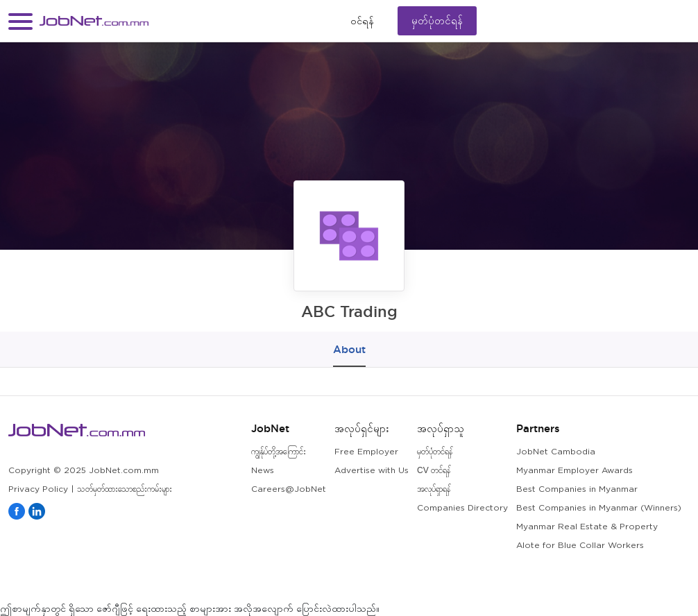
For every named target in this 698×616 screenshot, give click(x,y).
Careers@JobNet (289, 489)
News (263, 471)
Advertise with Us (372, 471)
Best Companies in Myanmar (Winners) (599, 508)
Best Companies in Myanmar (577, 489)
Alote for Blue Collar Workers (580, 546)
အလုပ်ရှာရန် (434, 489)
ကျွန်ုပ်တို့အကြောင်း (279, 452)
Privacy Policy (38, 489)
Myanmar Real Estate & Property (587, 527)
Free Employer (366, 452)
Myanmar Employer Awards (574, 471)
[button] (20, 21)
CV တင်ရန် (434, 471)
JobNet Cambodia (556, 452)
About (349, 349)
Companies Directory (462, 508)
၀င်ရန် (362, 21)
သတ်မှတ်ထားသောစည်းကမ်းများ (125, 489)
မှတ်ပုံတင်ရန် (437, 20)
